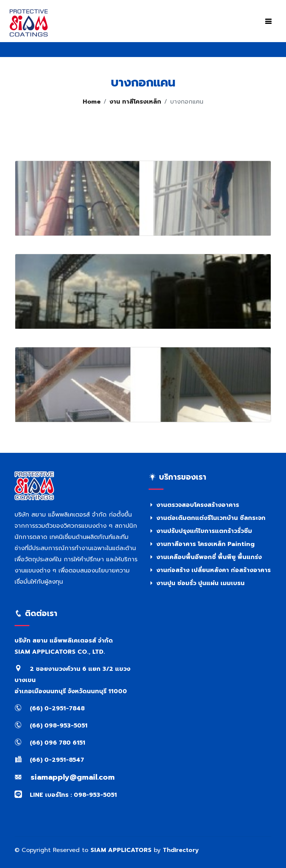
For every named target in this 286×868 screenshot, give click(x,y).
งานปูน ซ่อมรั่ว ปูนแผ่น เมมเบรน (197, 583)
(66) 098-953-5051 (51, 726)
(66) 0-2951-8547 (49, 760)
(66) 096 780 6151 (50, 743)
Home (92, 102)
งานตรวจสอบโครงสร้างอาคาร (194, 505)
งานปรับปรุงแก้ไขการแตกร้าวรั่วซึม (200, 531)
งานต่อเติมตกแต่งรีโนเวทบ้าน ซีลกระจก (207, 518)
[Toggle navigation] (268, 21)
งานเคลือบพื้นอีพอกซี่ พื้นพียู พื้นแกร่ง (205, 557)
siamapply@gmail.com (65, 777)
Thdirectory (181, 850)
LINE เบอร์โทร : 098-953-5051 (66, 795)
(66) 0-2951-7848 (50, 708)
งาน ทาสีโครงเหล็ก (135, 102)
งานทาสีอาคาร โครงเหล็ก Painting (202, 544)
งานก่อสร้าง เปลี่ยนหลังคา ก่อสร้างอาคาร (210, 570)
